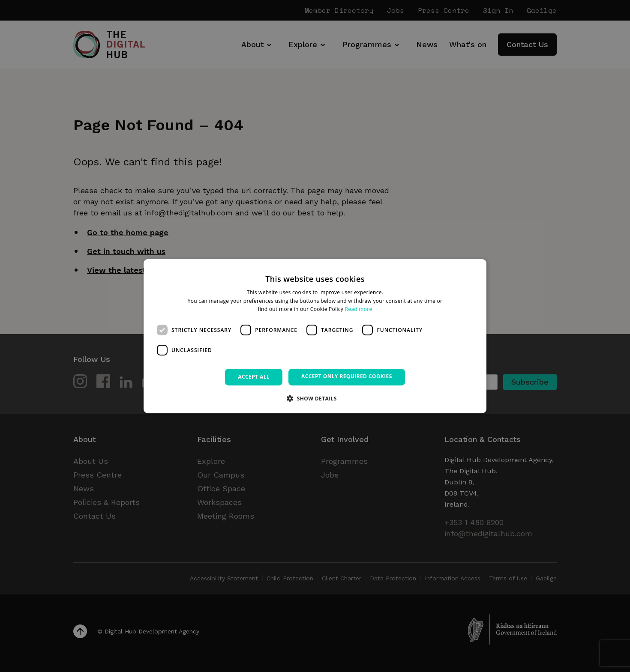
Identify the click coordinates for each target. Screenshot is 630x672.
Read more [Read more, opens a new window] (359, 309)
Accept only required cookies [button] (347, 376)
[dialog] (315, 336)
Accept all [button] (254, 377)
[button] (315, 398)
